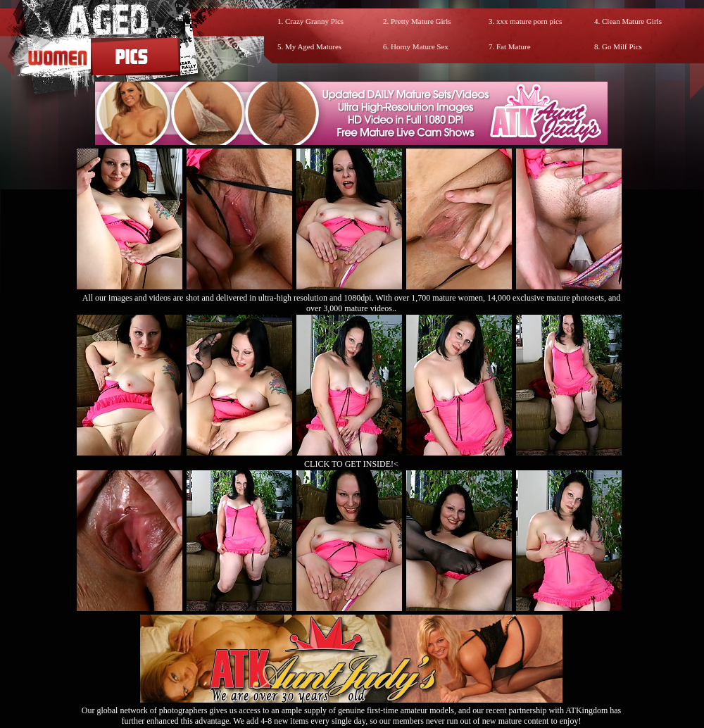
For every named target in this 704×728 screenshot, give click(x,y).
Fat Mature (514, 46)
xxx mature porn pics (529, 21)
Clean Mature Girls (632, 21)
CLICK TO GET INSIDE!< (351, 464)
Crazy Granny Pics (314, 21)
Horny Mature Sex (420, 46)
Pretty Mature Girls (421, 21)
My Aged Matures (313, 46)
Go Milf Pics (622, 46)
